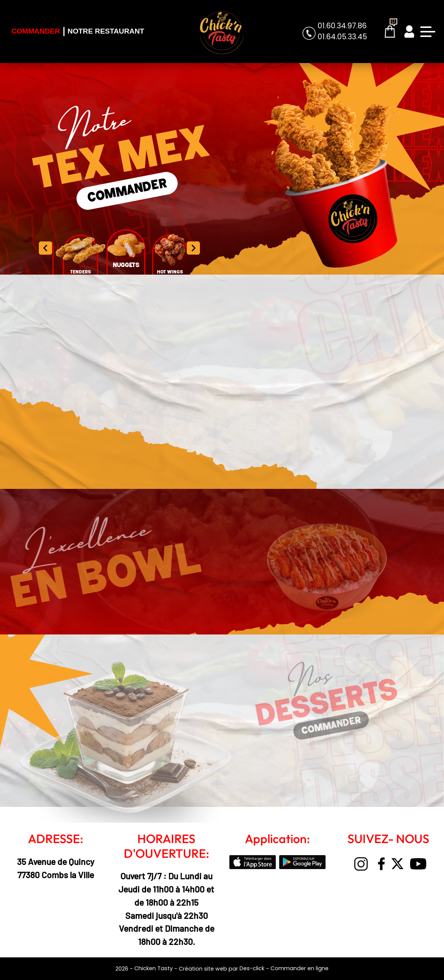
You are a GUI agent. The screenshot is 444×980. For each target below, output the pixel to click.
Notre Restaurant (106, 31)
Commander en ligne (300, 968)
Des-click (252, 968)
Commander (36, 31)
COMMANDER (127, 191)
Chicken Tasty (154, 968)
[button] (193, 248)
